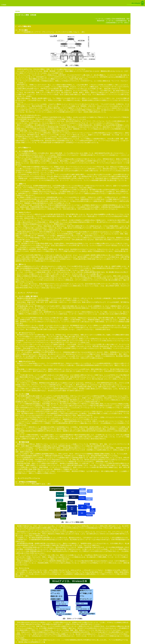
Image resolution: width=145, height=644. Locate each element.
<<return (4, 4)
